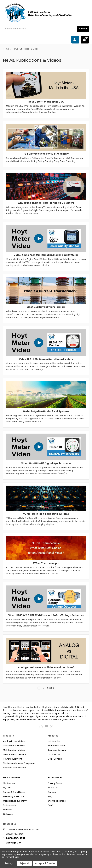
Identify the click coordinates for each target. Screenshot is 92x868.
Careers (52, 792)
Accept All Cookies (45, 863)
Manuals (8, 810)
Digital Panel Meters (14, 746)
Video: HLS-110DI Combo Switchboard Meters (46, 359)
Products (8, 736)
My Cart (7, 788)
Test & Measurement (15, 754)
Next (51, 688)
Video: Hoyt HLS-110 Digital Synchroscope (46, 463)
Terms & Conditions (14, 792)
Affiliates (53, 736)
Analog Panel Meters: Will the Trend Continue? (46, 667)
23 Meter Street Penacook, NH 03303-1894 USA (22, 832)
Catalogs (8, 814)
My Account (9, 783)
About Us (53, 788)
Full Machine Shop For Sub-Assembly (46, 154)
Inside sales (54, 741)
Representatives (57, 750)
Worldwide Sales (57, 746)
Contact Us (10, 824)
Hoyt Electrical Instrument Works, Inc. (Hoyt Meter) (29, 707)
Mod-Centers (55, 759)
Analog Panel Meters (14, 741)
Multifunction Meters (14, 750)
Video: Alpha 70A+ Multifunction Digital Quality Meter (46, 255)
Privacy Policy (55, 783)
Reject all (24, 863)
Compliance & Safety (15, 801)
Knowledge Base (57, 801)
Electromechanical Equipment (19, 763)
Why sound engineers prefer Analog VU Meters (46, 203)
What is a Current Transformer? (46, 307)
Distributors (54, 754)
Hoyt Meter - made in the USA (46, 102)
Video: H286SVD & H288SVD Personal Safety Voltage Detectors (46, 615)
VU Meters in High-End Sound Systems (46, 514)
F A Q (50, 805)
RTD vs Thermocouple (46, 563)
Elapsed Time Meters (14, 768)
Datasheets (10, 805)
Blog (50, 796)
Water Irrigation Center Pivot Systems (46, 411)
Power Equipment (13, 759)
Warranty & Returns (14, 796)
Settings (9, 863)
